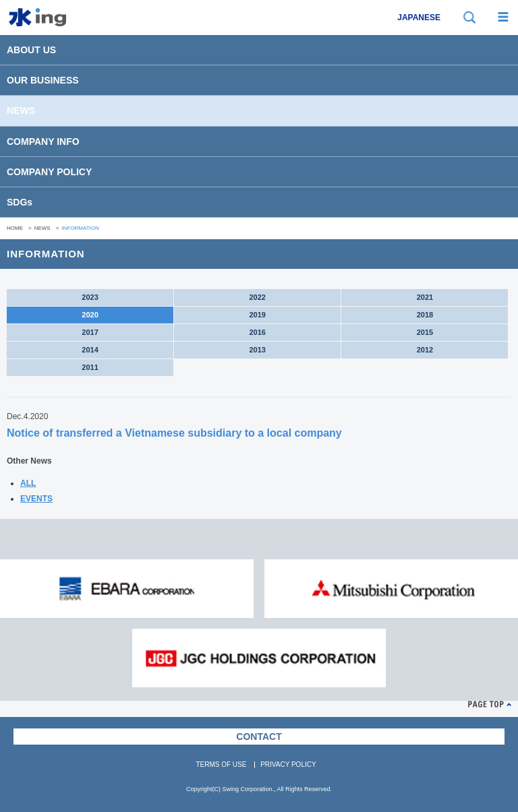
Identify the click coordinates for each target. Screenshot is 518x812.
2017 (90, 332)
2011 (90, 367)
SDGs (20, 202)
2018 (425, 315)
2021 (425, 297)
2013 (257, 350)
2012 (425, 350)
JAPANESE (419, 18)
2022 (257, 297)
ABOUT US (31, 50)
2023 (90, 297)
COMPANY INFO (43, 142)
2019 (257, 315)
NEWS (21, 111)
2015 (425, 332)
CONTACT (259, 737)
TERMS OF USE (221, 764)
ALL (28, 483)
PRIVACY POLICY (288, 764)
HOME (15, 228)
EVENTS (36, 499)
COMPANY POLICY (49, 172)
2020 (90, 315)
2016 (257, 332)
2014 (90, 350)
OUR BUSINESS (43, 80)
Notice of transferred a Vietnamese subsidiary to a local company (174, 433)
